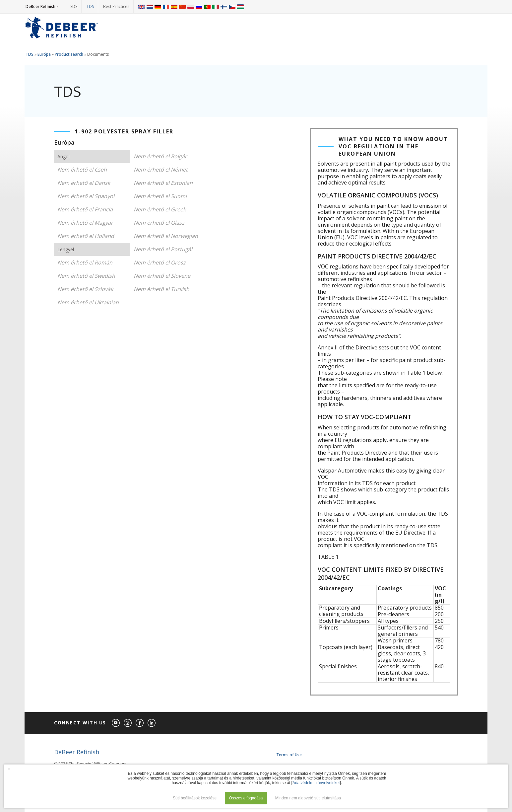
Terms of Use (289, 755)
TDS (90, 6)
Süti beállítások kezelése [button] (195, 798)
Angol (64, 156)
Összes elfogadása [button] (246, 798)
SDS (74, 6)
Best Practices (116, 6)
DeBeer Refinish (77, 752)
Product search (69, 54)
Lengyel (66, 249)
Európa (44, 54)
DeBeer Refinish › (42, 6)
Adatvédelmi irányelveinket (316, 783)
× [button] (9, 769)
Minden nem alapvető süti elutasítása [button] (308, 798)
